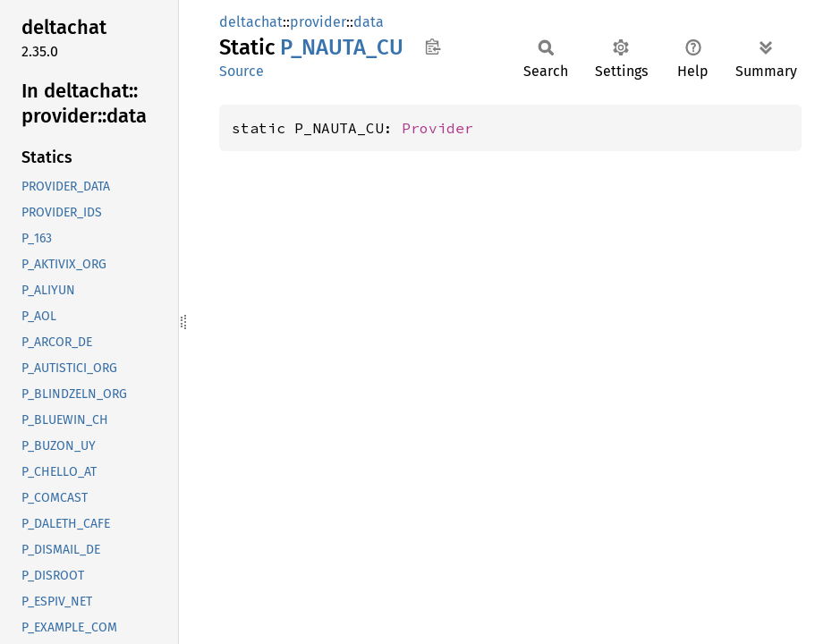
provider (318, 22)
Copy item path (433, 47)
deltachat (251, 22)
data (369, 22)
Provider (437, 128)
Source (242, 71)
